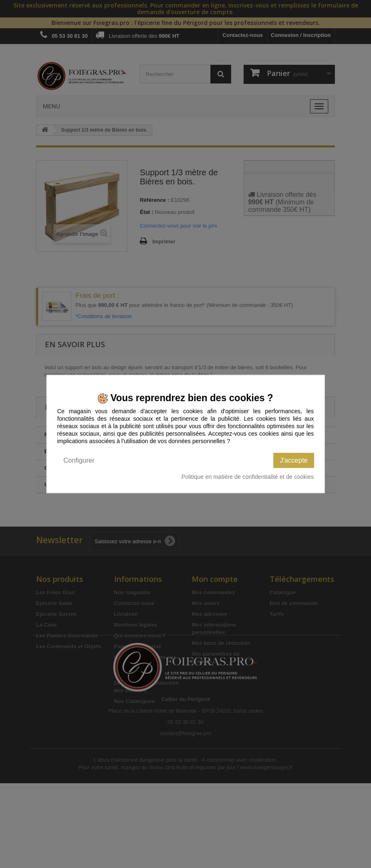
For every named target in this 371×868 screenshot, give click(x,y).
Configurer (79, 460)
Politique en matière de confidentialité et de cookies (248, 476)
